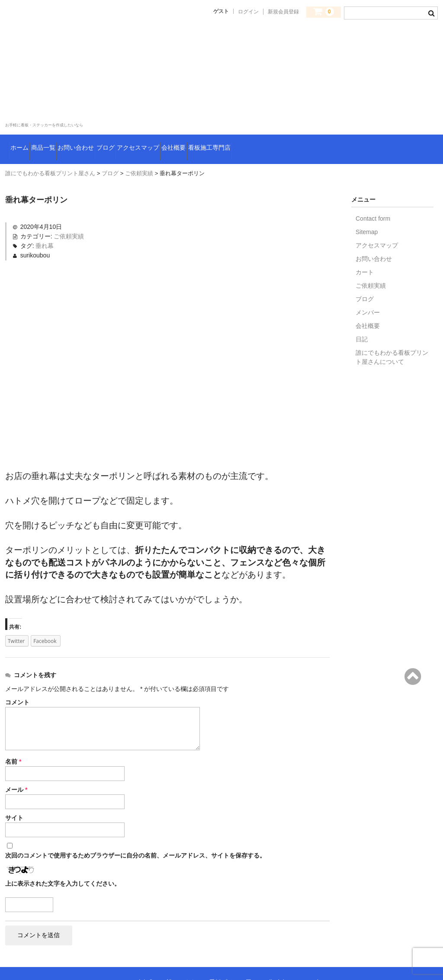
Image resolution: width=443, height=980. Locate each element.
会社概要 (284, 136)
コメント (17, 684)
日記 (362, 321)
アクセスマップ (227, 136)
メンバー (368, 294)
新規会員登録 (283, 12)
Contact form (373, 200)
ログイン (248, 12)
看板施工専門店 (342, 136)
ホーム (25, 136)
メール (16, 771)
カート (365, 254)
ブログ (173, 136)
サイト (14, 799)
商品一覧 (68, 136)
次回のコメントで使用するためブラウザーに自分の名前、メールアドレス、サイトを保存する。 (135, 837)
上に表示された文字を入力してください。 (63, 865)
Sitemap (367, 213)
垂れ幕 (45, 227)
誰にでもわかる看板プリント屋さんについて (392, 339)
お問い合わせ (123, 136)
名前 (13, 743)
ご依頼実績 (69, 218)
